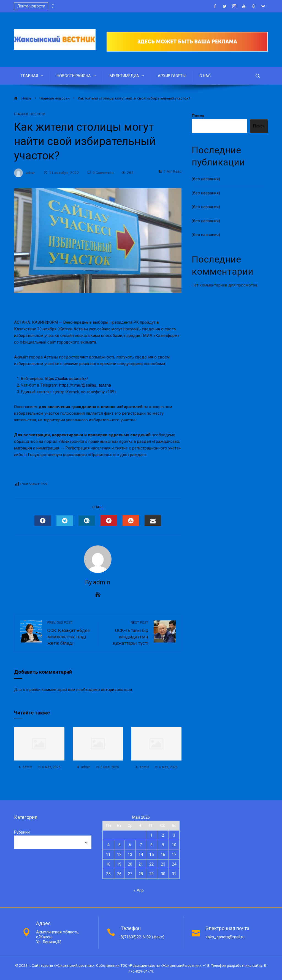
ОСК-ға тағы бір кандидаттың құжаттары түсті (126, 633)
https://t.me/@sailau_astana (85, 385)
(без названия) (206, 179)
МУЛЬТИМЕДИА (127, 76)
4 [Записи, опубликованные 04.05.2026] (108, 845)
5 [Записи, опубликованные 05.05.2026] (119, 845)
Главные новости (30, 114)
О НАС (205, 76)
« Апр (139, 890)
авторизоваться (116, 690)
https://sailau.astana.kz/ (67, 379)
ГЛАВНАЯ (32, 76)
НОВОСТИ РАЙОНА (77, 76)
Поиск (198, 116)
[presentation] (52, 5)
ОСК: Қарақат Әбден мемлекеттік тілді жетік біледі (70, 633)
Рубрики (22, 832)
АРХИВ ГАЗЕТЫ (172, 76)
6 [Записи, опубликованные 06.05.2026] (130, 845)
